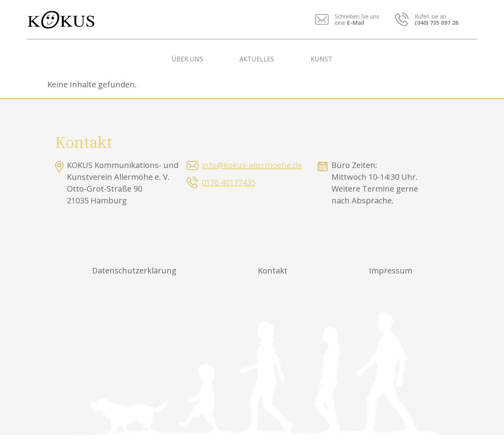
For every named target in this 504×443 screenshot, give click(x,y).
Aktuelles (257, 59)
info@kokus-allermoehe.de (252, 165)
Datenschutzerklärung (134, 270)
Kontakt (273, 270)
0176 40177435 (229, 182)
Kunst (321, 59)
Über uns (187, 59)
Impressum (391, 270)
